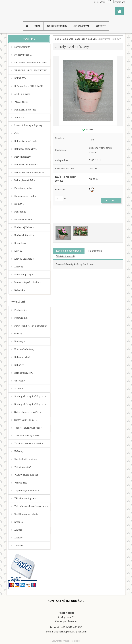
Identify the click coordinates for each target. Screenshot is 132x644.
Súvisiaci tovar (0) (66, 256)
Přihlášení (100, 2)
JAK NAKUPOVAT (81, 26)
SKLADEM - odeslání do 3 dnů (79, 39)
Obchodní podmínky (57, 26)
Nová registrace (117, 2)
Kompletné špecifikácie (69, 251)
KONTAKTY (101, 26)
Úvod (58, 39)
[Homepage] (28, 26)
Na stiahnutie (95, 251)
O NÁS (37, 26)
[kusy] (59, 199)
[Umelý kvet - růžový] (88, 91)
